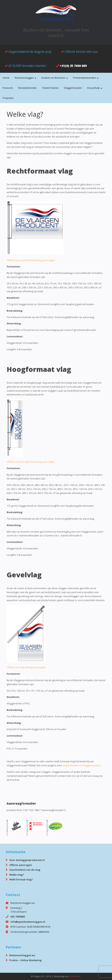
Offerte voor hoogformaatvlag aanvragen (31, 462)
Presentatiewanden (85, 78)
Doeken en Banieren (53, 78)
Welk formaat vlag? (21, 879)
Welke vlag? (17, 875)
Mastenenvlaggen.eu (22, 955)
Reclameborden (27, 88)
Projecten (8, 98)
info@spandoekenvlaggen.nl (28, 922)
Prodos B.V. (75, 976)
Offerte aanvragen (21, 865)
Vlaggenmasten (73, 88)
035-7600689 (18, 917)
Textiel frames (50, 88)
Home (6, 78)
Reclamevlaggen (24, 78)
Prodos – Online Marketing (25, 960)
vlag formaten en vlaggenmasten (81, 765)
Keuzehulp (94, 88)
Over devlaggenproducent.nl (27, 860)
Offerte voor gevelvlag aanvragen (26, 667)
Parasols (8, 88)
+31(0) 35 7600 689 (73, 66)
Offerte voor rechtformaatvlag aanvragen (31, 260)
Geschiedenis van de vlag (25, 870)
